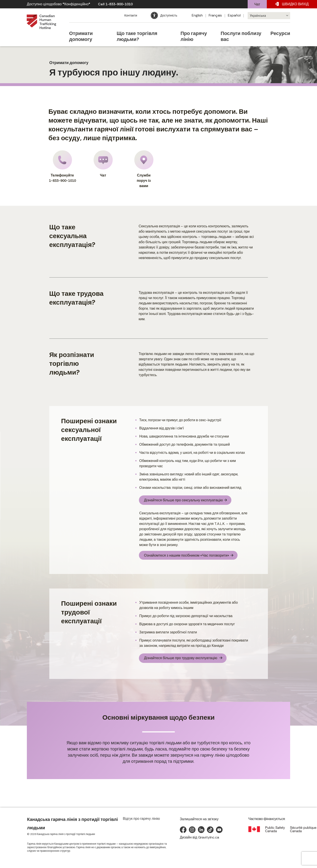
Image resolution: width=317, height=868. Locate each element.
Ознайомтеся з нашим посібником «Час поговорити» (184, 557)
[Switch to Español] (234, 16)
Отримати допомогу (87, 29)
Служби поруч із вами (144, 169)
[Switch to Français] (215, 16)
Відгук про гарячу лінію (141, 821)
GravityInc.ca (209, 840)
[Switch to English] (197, 16)
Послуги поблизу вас (243, 29)
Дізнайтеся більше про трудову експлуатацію (178, 659)
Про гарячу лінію (195, 29)
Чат (257, 4)
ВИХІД (292, 4)
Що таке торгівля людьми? (142, 29)
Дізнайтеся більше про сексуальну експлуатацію (181, 499)
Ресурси (283, 29)
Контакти (130, 15)
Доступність (168, 15)
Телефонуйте (62, 167)
